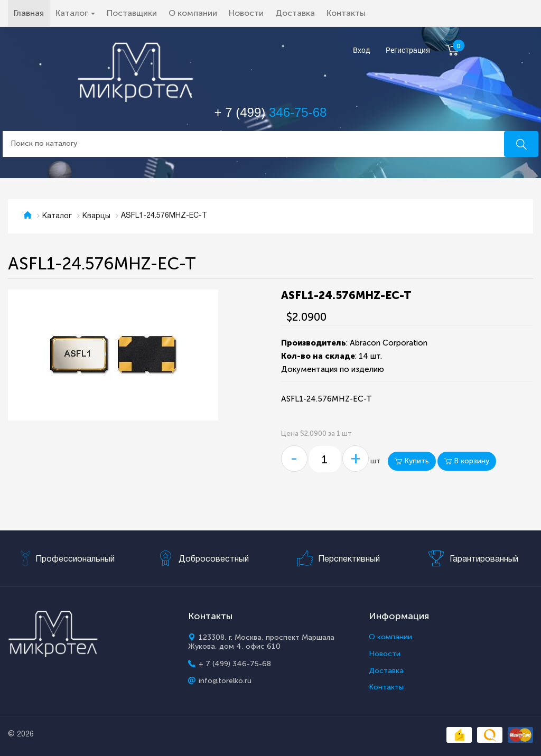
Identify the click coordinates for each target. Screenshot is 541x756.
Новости (246, 13)
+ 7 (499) (271, 112)
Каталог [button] (75, 13)
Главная (32, 13)
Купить (412, 461)
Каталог (57, 216)
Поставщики (132, 13)
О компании (193, 13)
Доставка (295, 13)
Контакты (346, 13)
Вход (362, 50)
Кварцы (96, 216)
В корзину (467, 461)
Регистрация (408, 50)
